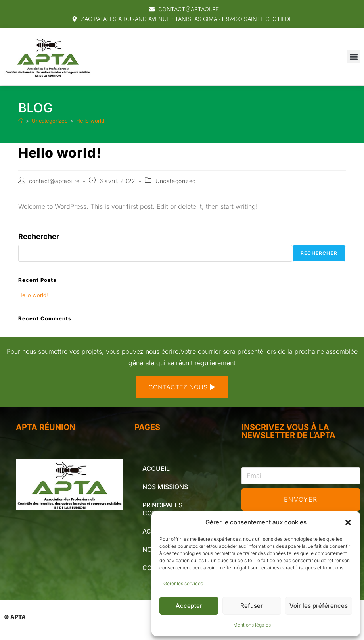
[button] (348, 522)
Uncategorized (176, 181)
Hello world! (91, 121)
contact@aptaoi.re (54, 181)
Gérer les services (183, 583)
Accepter (189, 606)
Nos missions (165, 487)
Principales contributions (168, 509)
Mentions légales (252, 625)
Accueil (156, 468)
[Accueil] (21, 121)
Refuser (252, 606)
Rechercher (39, 236)
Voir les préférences (319, 606)
